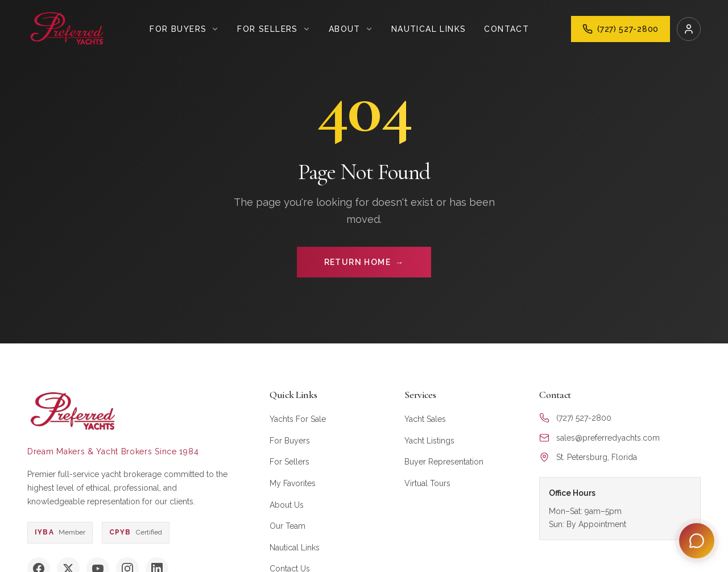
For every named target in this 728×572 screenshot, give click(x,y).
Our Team (288, 526)
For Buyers (290, 441)
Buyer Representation (444, 462)
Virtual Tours (427, 483)
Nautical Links (429, 29)
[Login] (689, 29)
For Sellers (289, 462)
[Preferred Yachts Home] (67, 29)
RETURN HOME (364, 262)
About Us (287, 505)
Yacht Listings (429, 441)
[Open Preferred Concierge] (697, 541)
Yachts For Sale (298, 419)
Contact (506, 29)
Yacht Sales (425, 419)
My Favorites (293, 483)
